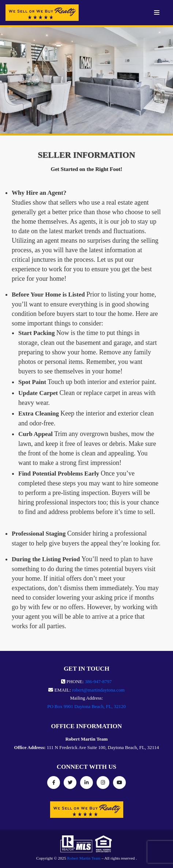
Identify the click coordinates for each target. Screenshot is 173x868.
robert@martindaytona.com (98, 690)
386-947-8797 (98, 681)
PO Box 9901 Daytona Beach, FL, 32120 (86, 706)
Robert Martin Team (84, 858)
